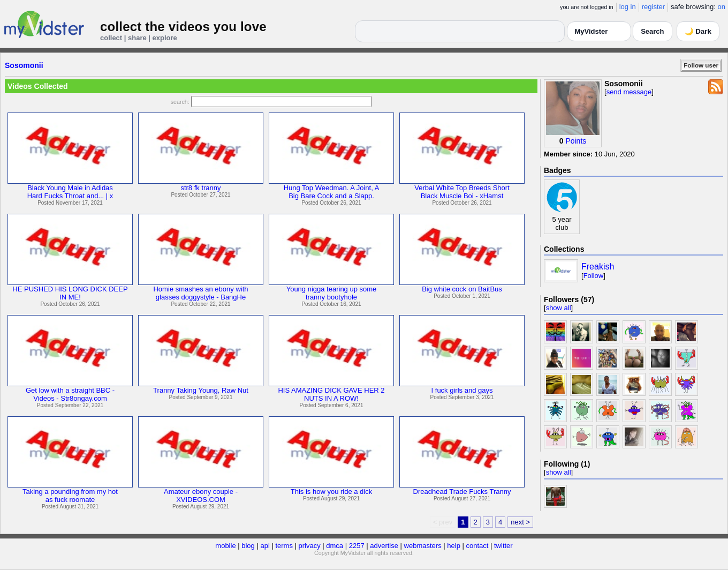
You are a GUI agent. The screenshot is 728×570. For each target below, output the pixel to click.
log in (628, 7)
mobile (225, 546)
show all (559, 308)
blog (248, 546)
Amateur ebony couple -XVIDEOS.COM (201, 496)
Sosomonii (24, 65)
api (265, 546)
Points (576, 141)
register (653, 7)
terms (284, 546)
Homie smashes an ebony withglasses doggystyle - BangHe (200, 293)
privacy (310, 546)
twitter (503, 546)
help (454, 546)
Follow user (701, 65)
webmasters (423, 546)
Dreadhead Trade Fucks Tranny (462, 492)
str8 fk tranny (200, 188)
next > (520, 522)
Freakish (598, 267)
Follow (594, 276)
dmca (335, 546)
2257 (357, 546)
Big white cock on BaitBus (462, 289)
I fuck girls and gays (462, 390)
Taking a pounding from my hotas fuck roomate (70, 496)
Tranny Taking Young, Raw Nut (201, 390)
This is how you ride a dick (331, 492)
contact (477, 546)
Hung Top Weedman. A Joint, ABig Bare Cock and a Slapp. (332, 192)
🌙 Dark (698, 31)
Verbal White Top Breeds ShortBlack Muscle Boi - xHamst (462, 192)
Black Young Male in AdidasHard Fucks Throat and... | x (70, 192)
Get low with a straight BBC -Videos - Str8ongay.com (70, 394)
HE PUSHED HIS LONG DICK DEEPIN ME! (70, 293)
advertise (384, 546)
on (722, 7)
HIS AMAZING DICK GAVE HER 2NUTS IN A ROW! (331, 394)
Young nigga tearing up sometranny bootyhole (332, 293)
